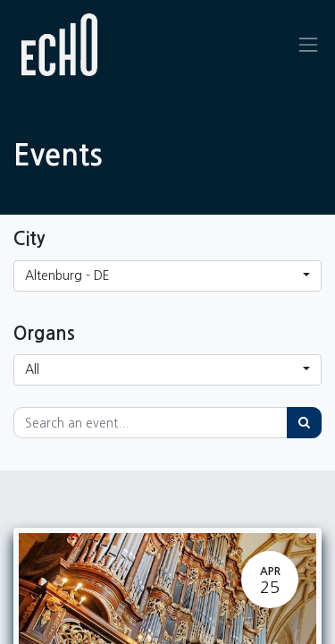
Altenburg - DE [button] (67, 275)
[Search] (304, 423)
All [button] (32, 369)
